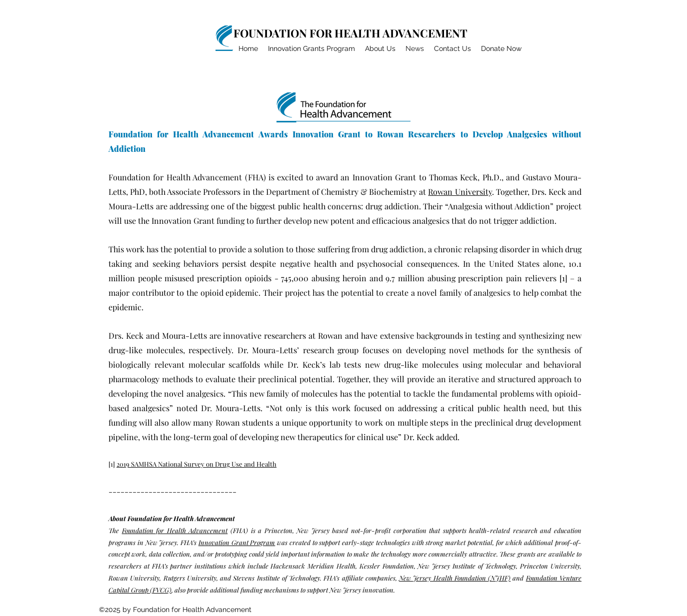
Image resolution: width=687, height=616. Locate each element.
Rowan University (460, 192)
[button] (380, 49)
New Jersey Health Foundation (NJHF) (455, 578)
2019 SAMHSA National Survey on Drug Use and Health (196, 464)
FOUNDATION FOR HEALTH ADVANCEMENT (350, 33)
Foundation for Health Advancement (175, 530)
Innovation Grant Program (237, 542)
